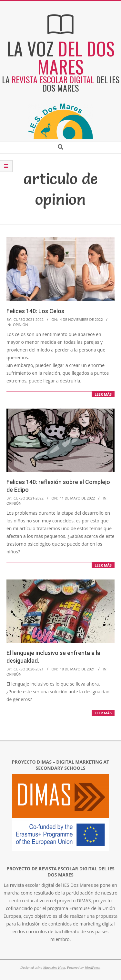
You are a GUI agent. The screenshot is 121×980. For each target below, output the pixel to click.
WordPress (92, 967)
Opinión (20, 325)
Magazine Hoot (54, 967)
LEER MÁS (103, 394)
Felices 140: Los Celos (35, 311)
